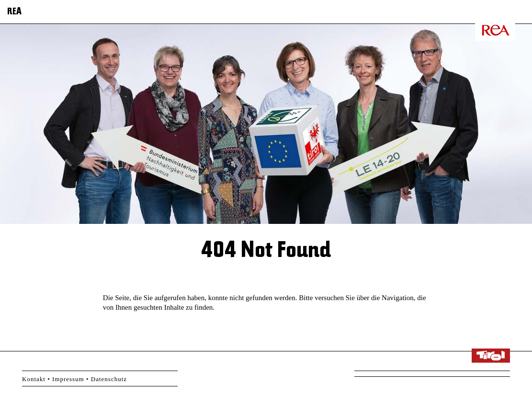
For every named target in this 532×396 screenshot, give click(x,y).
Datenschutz (109, 379)
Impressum (68, 379)
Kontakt (34, 379)
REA (14, 12)
